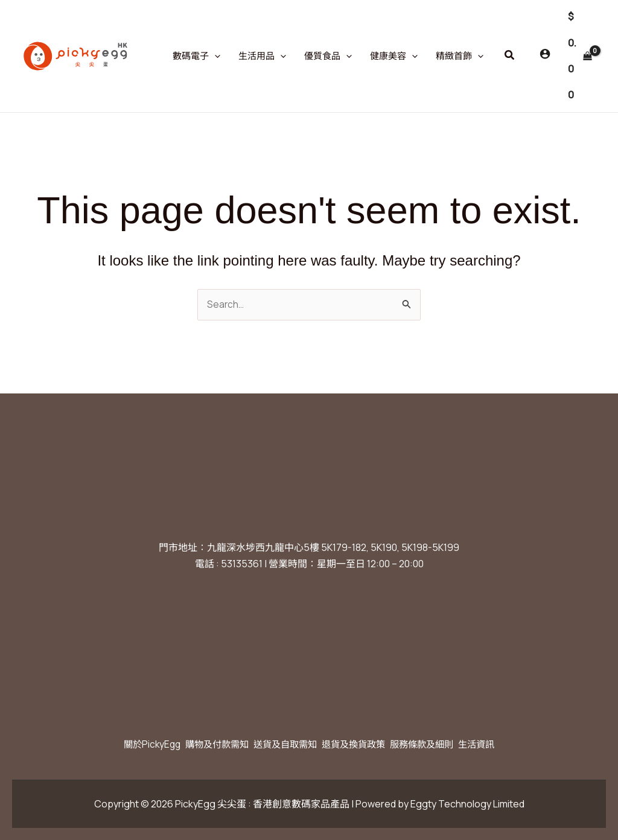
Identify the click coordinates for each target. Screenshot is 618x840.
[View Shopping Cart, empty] (580, 56)
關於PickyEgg (131, 744)
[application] (215, 56)
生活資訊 (499, 744)
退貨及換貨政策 (358, 744)
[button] (510, 56)
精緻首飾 (460, 56)
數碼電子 (196, 56)
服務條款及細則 (436, 744)
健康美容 (394, 56)
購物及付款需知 (204, 744)
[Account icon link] (545, 54)
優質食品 (328, 56)
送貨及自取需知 (281, 744)
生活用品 (262, 56)
